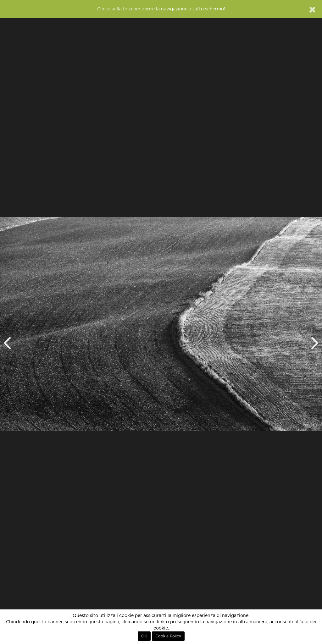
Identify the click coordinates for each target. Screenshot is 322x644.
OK (144, 636)
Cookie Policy (168, 636)
